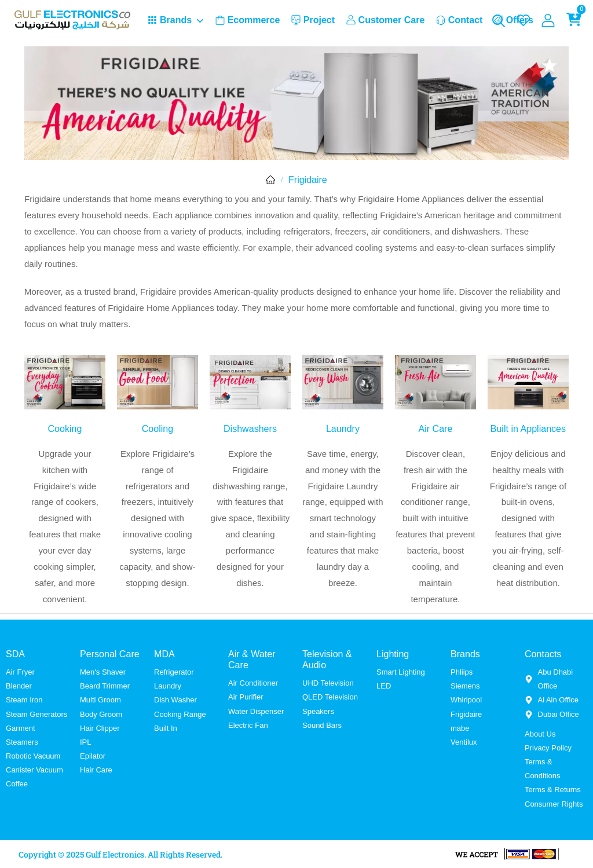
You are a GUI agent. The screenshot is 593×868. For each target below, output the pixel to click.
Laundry (343, 428)
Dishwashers (250, 428)
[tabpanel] (296, 261)
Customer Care (386, 20)
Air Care (435, 428)
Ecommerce (248, 20)
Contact (460, 20)
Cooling (158, 428)
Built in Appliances (528, 428)
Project (313, 20)
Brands (170, 20)
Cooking (65, 428)
